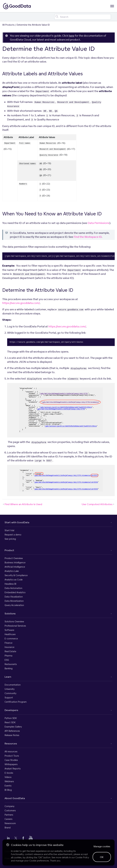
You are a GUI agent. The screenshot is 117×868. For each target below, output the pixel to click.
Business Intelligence (15, 562)
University (10, 689)
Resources (11, 743)
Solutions (10, 613)
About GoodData (15, 798)
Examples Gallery (13, 727)
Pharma (8, 656)
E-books (9, 773)
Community (10, 693)
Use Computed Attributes (98, 504)
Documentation (13, 685)
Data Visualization (14, 597)
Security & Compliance (16, 575)
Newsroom (10, 823)
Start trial (9, 530)
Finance (8, 643)
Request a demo (13, 535)
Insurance (9, 647)
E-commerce (11, 639)
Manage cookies (102, 846)
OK (102, 857)
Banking (9, 668)
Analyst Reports (13, 769)
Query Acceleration (14, 605)
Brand (8, 828)
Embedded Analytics (15, 592)
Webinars (9, 781)
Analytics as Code (14, 580)
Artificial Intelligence (15, 567)
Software (9, 630)
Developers (11, 710)
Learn (8, 677)
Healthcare (10, 634)
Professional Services (15, 626)
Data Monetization (14, 601)
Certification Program (16, 702)
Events (8, 786)
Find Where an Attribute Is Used (22, 504)
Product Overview (14, 558)
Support (9, 698)
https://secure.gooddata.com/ (21, 303)
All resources (11, 751)
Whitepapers (11, 764)
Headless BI (10, 584)
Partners (9, 815)
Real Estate (10, 651)
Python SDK (11, 718)
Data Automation (13, 588)
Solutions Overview (14, 621)
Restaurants (11, 664)
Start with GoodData (17, 522)
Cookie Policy (82, 857)
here (71, 36)
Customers (10, 810)
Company (9, 806)
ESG (7, 660)
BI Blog (8, 790)
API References (12, 731)
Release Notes (12, 735)
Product (9, 550)
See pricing (10, 539)
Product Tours (12, 756)
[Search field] (83, 17)
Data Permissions (99, 223)
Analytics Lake (12, 571)
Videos (8, 777)
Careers (8, 819)
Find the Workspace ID (88, 237)
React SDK (10, 722)
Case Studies (11, 760)
